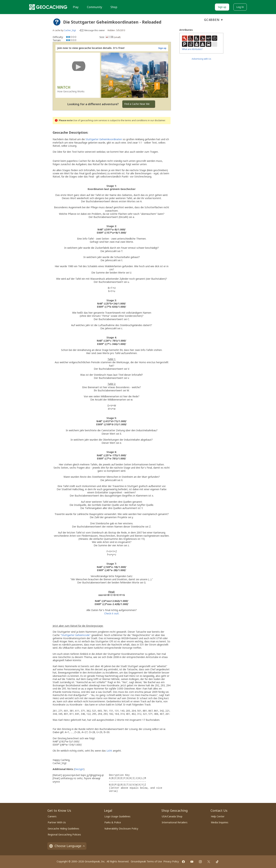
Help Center (218, 816)
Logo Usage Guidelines (117, 816)
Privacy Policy (171, 861)
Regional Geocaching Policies (64, 834)
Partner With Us (57, 822)
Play (76, 7)
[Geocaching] (48, 7)
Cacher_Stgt (70, 30)
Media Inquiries (220, 822)
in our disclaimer (156, 120)
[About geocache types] (57, 22)
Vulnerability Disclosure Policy (121, 829)
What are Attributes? (192, 49)
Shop (114, 7)
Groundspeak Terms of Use (146, 861)
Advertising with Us (201, 59)
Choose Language (67, 846)
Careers (52, 816)
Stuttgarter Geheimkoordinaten (104, 139)
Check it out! (111, 613)
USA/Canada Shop (172, 816)
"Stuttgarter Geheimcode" (76, 635)
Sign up (222, 7)
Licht (109, 751)
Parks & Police (113, 822)
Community (95, 7)
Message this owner (95, 30)
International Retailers (175, 822)
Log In (240, 7)
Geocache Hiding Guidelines (63, 829)
